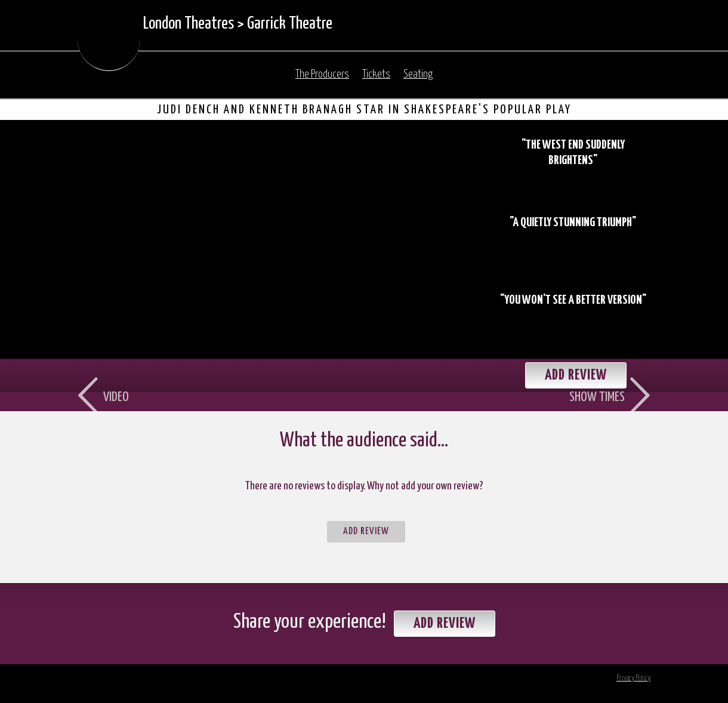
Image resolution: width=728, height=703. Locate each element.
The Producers (322, 75)
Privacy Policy (633, 678)
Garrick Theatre (290, 24)
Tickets (376, 75)
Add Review (366, 531)
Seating (418, 75)
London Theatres (189, 24)
